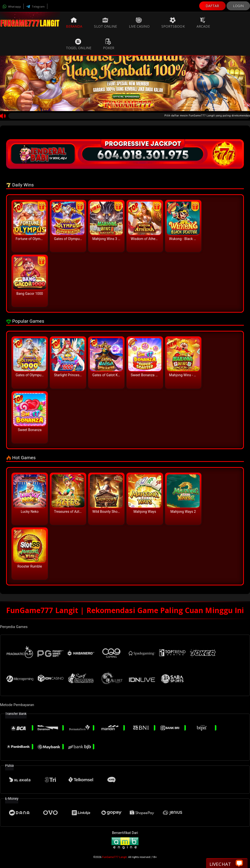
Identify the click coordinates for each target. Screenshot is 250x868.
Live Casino (139, 23)
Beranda (74, 23)
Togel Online (79, 44)
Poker (109, 44)
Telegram (35, 6)
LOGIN (238, 6)
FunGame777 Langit (115, 857)
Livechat (226, 864)
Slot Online (105, 23)
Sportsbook (173, 23)
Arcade (203, 23)
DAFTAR (212, 6)
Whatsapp (12, 6)
